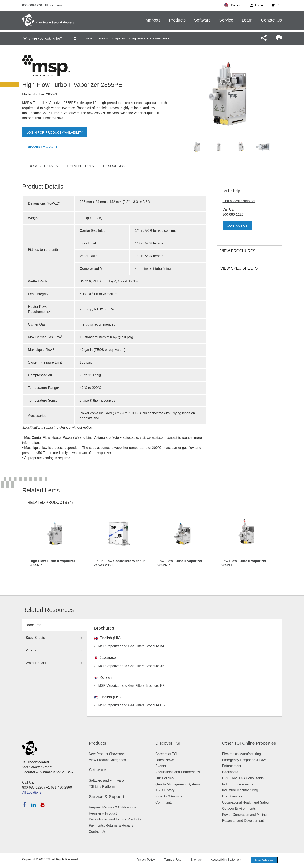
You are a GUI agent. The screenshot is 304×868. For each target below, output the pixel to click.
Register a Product (103, 813)
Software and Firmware (106, 780)
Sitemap (193, 860)
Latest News (165, 760)
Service (226, 20)
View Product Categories (107, 760)
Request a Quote (43, 146)
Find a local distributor (239, 201)
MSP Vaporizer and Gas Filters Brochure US (132, 705)
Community (164, 802)
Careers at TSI (166, 754)
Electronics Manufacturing (242, 754)
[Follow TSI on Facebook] (24, 804)
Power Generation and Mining (244, 815)
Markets (153, 20)
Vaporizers (120, 39)
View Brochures (238, 251)
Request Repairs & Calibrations (112, 807)
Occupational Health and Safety (246, 802)
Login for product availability (56, 132)
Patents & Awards (169, 796)
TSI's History (165, 790)
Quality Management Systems (178, 784)
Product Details (42, 166)
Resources (114, 166)
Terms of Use (169, 860)
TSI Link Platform (102, 787)
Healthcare (230, 772)
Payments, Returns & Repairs (111, 825)
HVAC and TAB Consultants (243, 778)
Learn (247, 20)
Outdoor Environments (239, 809)
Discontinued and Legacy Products (115, 819)
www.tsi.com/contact (162, 438)
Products (177, 20)
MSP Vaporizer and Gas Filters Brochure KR (132, 686)
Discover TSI (168, 743)
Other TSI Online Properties (249, 743)
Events (161, 766)
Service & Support (107, 796)
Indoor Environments (238, 784)
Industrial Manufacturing (240, 790)
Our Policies (164, 778)
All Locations (53, 5)
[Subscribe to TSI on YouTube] (42, 804)
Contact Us (271, 20)
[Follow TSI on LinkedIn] (34, 804)
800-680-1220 (33, 5)
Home (89, 39)
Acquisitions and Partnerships (178, 772)
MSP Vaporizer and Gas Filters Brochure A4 (131, 646)
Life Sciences (232, 796)
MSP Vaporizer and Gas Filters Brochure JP (131, 666)
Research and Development (243, 821)
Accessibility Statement (223, 860)
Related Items (80, 166)
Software (202, 20)
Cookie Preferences (262, 860)
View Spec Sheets (239, 268)
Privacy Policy (142, 860)
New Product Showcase (107, 754)
